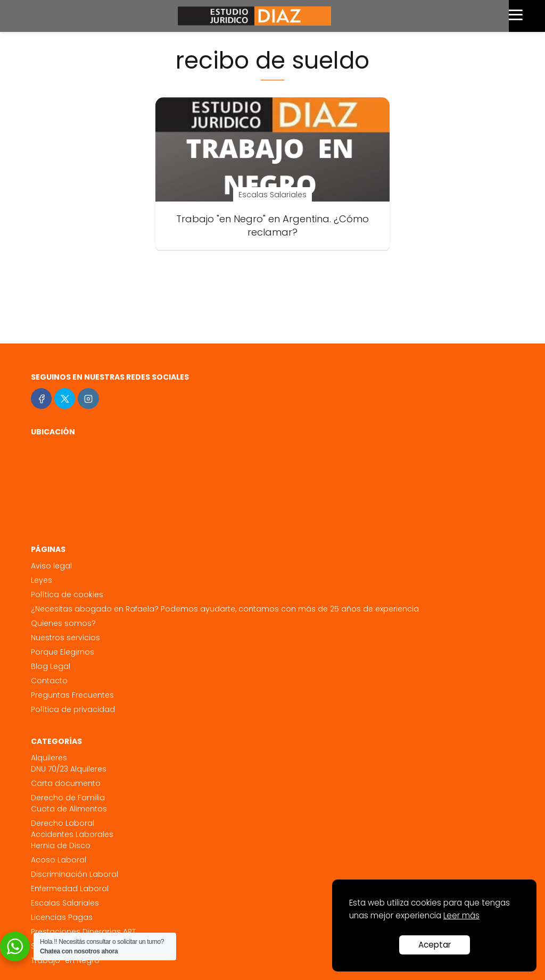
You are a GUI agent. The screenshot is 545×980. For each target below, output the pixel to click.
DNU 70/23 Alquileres (69, 769)
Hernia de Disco (61, 845)
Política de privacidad (73, 709)
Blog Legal (51, 666)
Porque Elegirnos (63, 652)
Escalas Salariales (65, 903)
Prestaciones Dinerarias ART (83, 932)
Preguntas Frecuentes (72, 695)
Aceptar (435, 945)
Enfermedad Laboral (70, 889)
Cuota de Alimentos (69, 809)
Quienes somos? (63, 623)
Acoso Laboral (59, 860)
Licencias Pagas (62, 917)
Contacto (49, 681)
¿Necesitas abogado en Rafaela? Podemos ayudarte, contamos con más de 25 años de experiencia (225, 609)
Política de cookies (67, 594)
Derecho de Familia (68, 798)
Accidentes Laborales (72, 834)
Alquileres (49, 758)
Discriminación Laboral (75, 874)
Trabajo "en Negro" (67, 960)
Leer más (461, 915)
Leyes (42, 580)
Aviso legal (51, 566)
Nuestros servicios (65, 638)
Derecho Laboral (63, 823)
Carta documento (66, 783)
